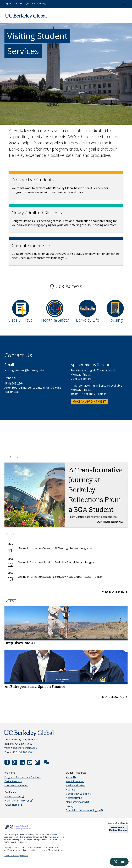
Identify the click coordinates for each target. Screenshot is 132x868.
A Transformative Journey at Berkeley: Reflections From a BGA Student (96, 490)
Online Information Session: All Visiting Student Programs (55, 548)
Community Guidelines (78, 794)
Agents (9, 3)
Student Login (22, 3)
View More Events (115, 592)
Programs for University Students (23, 777)
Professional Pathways (19, 801)
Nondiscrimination (78, 802)
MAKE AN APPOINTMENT (89, 402)
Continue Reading (111, 521)
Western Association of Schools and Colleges (31, 836)
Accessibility (74, 798)
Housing (70, 790)
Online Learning (13, 781)
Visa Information (75, 781)
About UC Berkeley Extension (16, 856)
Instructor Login (40, 3)
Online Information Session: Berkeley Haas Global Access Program (61, 577)
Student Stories (14, 796)
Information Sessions (16, 785)
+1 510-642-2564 (22, 752)
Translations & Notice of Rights (85, 810)
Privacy (70, 806)
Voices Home (13, 805)
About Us (71, 777)
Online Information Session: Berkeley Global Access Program (57, 562)
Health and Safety (76, 785)
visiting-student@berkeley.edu (24, 370)
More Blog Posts (115, 697)
